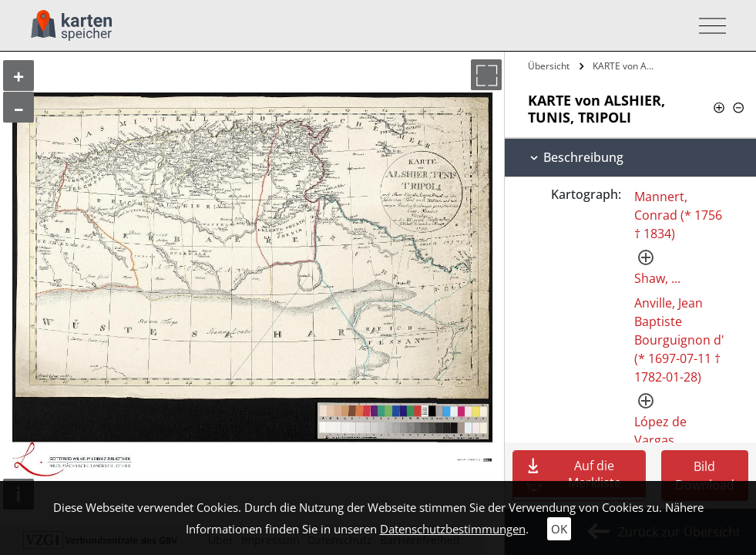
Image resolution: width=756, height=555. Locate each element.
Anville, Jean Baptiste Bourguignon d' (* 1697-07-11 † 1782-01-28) (679, 340)
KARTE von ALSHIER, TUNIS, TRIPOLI (626, 66)
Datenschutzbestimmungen (453, 529)
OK (559, 529)
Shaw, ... (657, 278)
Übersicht (549, 66)
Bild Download (705, 476)
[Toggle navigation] (708, 26)
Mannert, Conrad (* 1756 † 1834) (678, 215)
